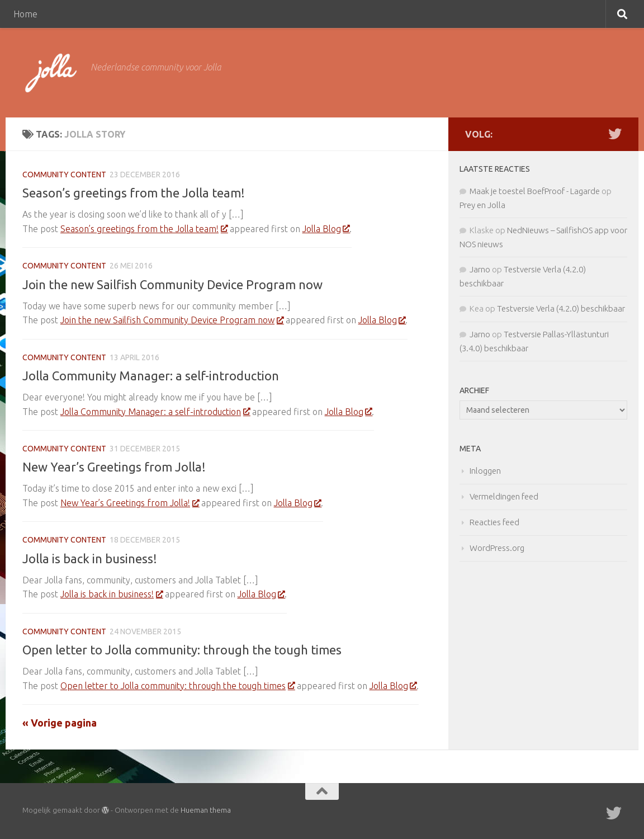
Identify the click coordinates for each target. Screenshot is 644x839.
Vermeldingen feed (504, 496)
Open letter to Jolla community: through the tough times (182, 650)
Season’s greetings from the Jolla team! (134, 193)
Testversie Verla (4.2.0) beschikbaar (561, 308)
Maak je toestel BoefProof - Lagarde (535, 191)
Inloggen (485, 471)
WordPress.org (497, 548)
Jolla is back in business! (90, 558)
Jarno (480, 269)
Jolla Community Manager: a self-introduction (151, 376)
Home (25, 14)
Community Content (64, 175)
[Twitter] (615, 134)
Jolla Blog (326, 229)
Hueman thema (206, 810)
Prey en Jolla (482, 205)
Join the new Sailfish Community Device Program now (172, 284)
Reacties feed (494, 522)
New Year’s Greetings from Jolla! (114, 467)
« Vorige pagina (60, 723)
